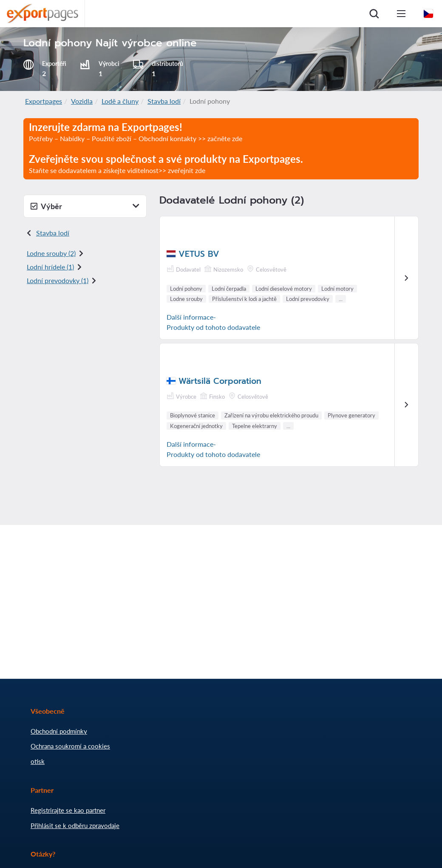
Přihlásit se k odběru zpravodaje (75, 825)
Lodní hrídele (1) (50, 267)
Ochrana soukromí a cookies (70, 746)
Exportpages (44, 101)
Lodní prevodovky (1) (58, 280)
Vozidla (82, 101)
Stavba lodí (164, 101)
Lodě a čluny (120, 101)
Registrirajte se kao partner (68, 810)
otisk (38, 761)
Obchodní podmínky (59, 731)
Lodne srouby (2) (51, 253)
